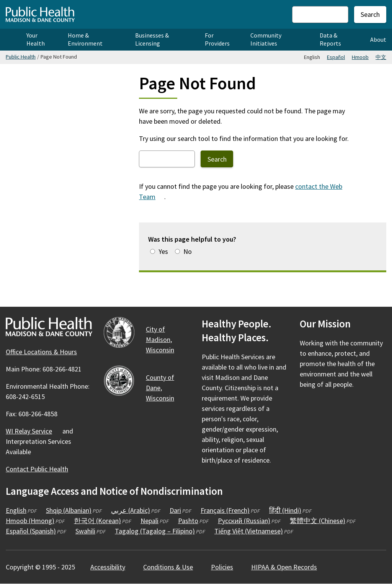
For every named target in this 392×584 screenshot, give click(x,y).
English (21, 510)
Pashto (193, 521)
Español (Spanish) (36, 531)
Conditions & (172, 567)
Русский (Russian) (249, 521)
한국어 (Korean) (103, 521)
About (378, 39)
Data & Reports (330, 39)
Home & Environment (85, 39)
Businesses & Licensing (152, 39)
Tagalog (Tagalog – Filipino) (160, 531)
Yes (163, 251)
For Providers (217, 39)
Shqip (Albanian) (74, 510)
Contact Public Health (37, 469)
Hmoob (360, 57)
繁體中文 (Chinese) (323, 521)
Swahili (91, 531)
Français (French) (230, 510)
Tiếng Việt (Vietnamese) (254, 531)
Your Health (36, 39)
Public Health (21, 57)
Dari (180, 510)
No (188, 251)
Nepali (155, 521)
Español (336, 57)
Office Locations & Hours (41, 352)
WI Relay (33, 431)
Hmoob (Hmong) (35, 521)
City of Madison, (164, 339)
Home (10, 40)
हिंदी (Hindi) (290, 510)
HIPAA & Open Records (284, 567)
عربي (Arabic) (136, 510)
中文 (381, 57)
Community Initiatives (266, 39)
